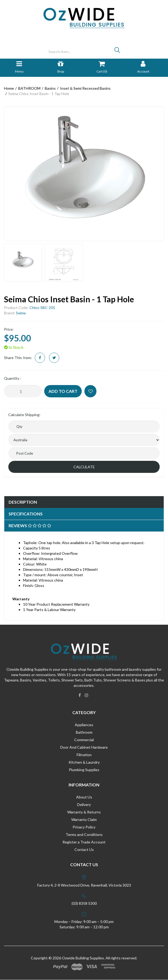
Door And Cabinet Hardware (84, 747)
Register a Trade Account (84, 842)
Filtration (84, 755)
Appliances (84, 725)
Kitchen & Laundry (84, 762)
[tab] (84, 502)
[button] (90, 391)
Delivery (84, 804)
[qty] (84, 427)
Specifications (26, 514)
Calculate (84, 467)
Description (23, 502)
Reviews (30, 525)
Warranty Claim (84, 819)
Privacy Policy (84, 827)
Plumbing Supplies (84, 770)
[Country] (84, 440)
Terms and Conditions (84, 834)
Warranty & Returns (84, 812)
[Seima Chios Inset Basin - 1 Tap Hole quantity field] (23, 391)
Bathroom (84, 732)
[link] (80, 695)
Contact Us (84, 849)
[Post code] (84, 453)
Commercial (84, 740)
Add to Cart (63, 391)
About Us (84, 797)
